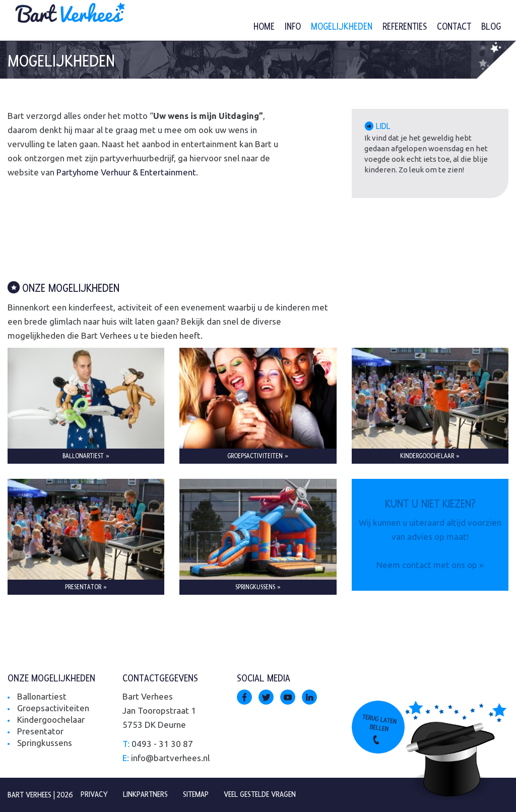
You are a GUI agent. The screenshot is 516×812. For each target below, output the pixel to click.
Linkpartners (145, 794)
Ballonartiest (42, 696)
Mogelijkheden (342, 27)
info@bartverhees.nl (170, 758)
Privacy (94, 794)
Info (293, 27)
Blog (491, 27)
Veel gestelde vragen (260, 794)
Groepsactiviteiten (53, 708)
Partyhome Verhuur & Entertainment (126, 172)
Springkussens (45, 743)
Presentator (40, 731)
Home (264, 27)
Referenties (405, 27)
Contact (454, 27)
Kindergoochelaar (51, 720)
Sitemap (196, 794)
